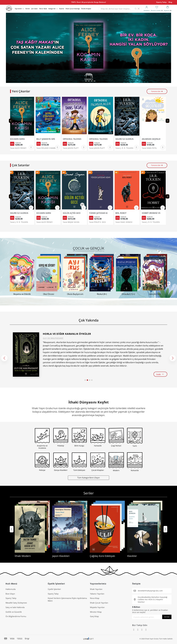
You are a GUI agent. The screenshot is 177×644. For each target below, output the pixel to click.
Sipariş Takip (161, 2)
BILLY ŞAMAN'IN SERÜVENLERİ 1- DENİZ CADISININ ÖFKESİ (47, 139)
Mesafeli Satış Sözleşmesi (16, 603)
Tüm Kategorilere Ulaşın (88, 478)
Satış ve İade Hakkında (15, 607)
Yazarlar (62, 9)
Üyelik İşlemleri (54, 589)
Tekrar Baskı (43, 9)
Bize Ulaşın (10, 594)
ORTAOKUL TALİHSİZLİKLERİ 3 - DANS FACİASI (73, 139)
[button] (83, 81)
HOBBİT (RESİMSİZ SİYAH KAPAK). (152, 213)
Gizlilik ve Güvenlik (14, 612)
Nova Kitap (95, 598)
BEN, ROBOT (122, 213)
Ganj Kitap (94, 616)
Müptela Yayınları (97, 607)
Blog (170, 2)
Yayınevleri (18, 9)
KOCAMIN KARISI (18, 139)
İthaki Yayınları (96, 589)
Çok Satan (34, 9)
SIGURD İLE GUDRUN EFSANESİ (126, 139)
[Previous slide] (11, 121)
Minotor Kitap (96, 612)
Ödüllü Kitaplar (86, 9)
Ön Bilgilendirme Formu (16, 616)
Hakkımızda (11, 589)
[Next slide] (167, 121)
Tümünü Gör (157, 91)
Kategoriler (52, 9)
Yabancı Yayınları (97, 594)
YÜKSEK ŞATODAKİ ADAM (99, 213)
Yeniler (28, 9)
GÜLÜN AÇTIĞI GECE (73, 213)
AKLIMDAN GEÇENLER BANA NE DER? (152, 139)
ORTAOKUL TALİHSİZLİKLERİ (99, 139)
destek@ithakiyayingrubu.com (150, 591)
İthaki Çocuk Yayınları (99, 603)
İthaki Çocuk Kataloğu (73, 9)
